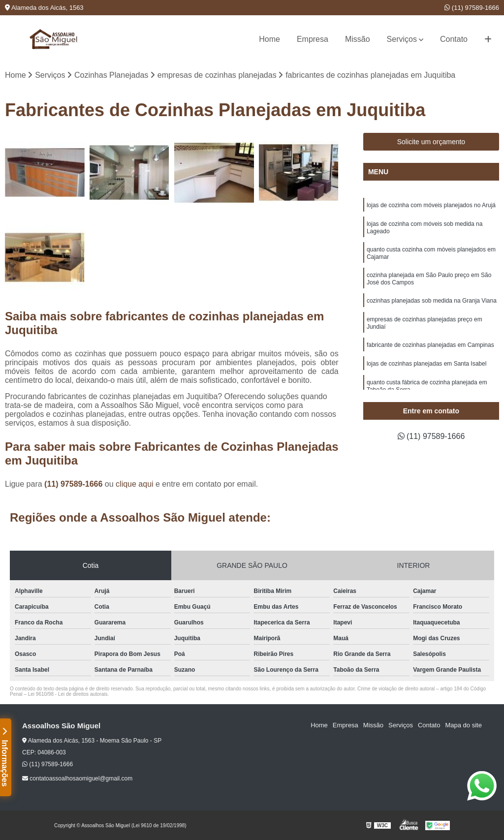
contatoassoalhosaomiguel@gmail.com (77, 778)
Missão (358, 39)
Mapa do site (463, 725)
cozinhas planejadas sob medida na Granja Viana (432, 301)
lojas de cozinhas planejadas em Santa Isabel (427, 364)
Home (269, 39)
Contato (454, 39)
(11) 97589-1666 (472, 8)
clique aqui (135, 484)
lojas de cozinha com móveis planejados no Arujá (431, 205)
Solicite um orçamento (431, 142)
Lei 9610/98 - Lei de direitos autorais (68, 694)
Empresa (313, 39)
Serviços (402, 39)
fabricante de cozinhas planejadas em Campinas (430, 345)
